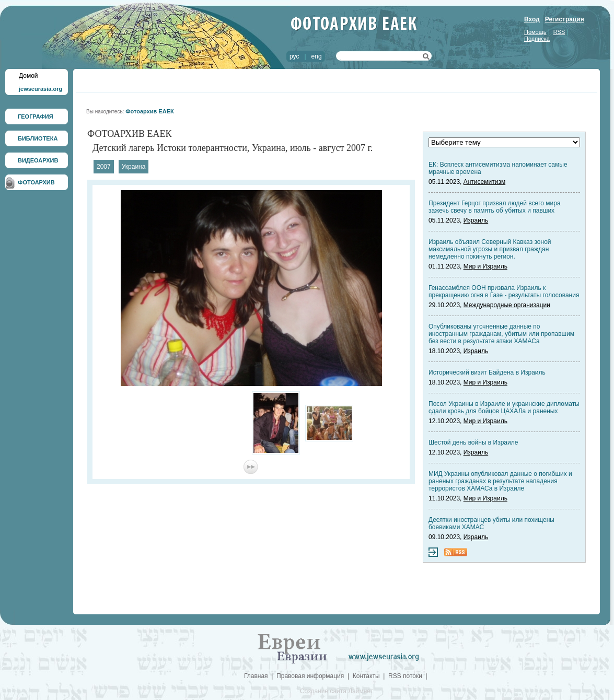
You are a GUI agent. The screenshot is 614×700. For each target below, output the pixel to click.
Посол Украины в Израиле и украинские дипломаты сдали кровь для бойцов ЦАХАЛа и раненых (504, 407)
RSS (559, 32)
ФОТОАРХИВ (36, 182)
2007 (104, 167)
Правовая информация (310, 676)
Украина (134, 167)
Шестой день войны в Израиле (473, 442)
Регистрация (565, 19)
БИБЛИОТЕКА (38, 138)
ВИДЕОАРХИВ (38, 160)
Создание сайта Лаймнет (337, 691)
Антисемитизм (484, 182)
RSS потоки (405, 676)
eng (317, 56)
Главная (256, 676)
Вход (532, 19)
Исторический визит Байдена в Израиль (487, 372)
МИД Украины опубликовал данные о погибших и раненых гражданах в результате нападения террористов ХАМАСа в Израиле (500, 481)
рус (294, 56)
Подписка (537, 39)
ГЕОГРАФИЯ (36, 116)
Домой (28, 76)
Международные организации (507, 305)
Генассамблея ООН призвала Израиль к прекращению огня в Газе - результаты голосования (504, 291)
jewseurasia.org (40, 89)
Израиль (476, 220)
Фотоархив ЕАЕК (150, 111)
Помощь (535, 32)
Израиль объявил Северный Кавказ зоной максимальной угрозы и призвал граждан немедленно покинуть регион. (490, 249)
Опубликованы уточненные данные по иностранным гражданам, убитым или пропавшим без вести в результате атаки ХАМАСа (501, 334)
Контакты (366, 676)
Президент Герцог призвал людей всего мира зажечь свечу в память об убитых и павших (495, 207)
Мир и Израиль (485, 266)
